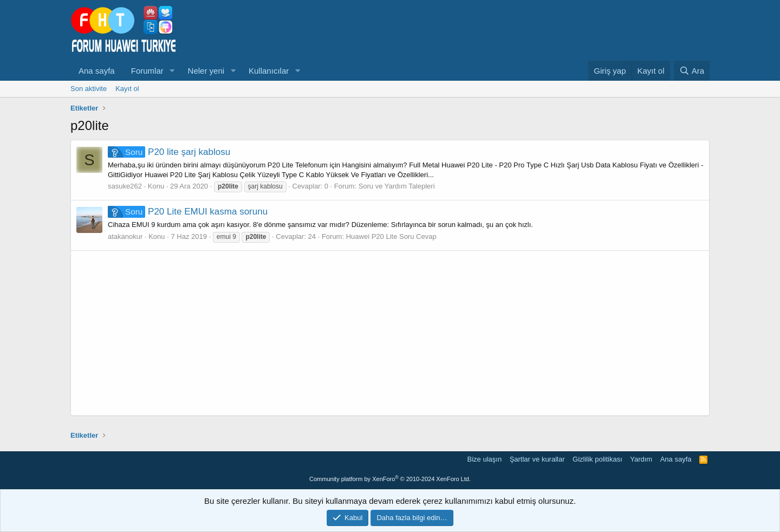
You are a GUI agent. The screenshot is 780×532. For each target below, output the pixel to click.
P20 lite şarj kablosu (169, 152)
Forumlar (147, 71)
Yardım (641, 459)
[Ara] (692, 71)
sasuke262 (125, 186)
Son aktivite (89, 89)
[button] (172, 71)
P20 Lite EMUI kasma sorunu (188, 212)
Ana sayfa (97, 71)
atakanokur (125, 236)
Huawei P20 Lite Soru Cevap (391, 236)
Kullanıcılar (269, 71)
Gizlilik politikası (597, 459)
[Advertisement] (390, 333)
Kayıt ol (127, 89)
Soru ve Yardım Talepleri (397, 186)
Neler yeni (206, 71)
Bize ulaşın (485, 459)
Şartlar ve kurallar (537, 459)
